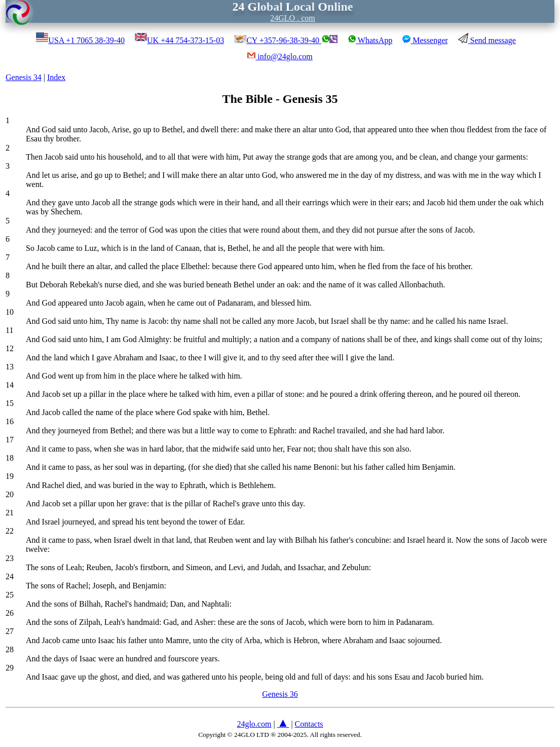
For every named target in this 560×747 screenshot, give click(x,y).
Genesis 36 (280, 694)
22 (10, 531)
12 (10, 348)
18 (10, 458)
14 (10, 385)
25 (10, 595)
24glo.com (254, 724)
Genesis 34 (24, 77)
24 (10, 576)
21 (10, 513)
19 (10, 476)
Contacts (309, 724)
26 (10, 613)
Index (56, 77)
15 (10, 403)
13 (10, 367)
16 (10, 421)
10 (10, 312)
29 (10, 668)
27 (10, 631)
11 (9, 330)
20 (10, 494)
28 (10, 649)
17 (10, 440)
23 (10, 558)
